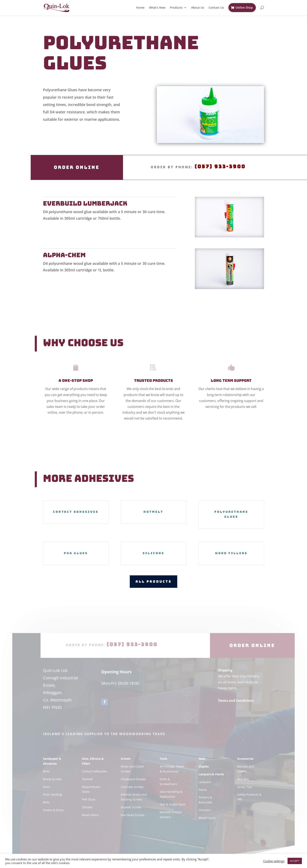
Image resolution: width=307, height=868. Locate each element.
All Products (153, 581)
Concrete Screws (132, 795)
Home (140, 8)
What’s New (157, 8)
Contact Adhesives (76, 512)
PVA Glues (76, 553)
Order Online (77, 167)
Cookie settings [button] (274, 861)
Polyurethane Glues (231, 514)
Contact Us (216, 8)
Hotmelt (153, 512)
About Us (198, 8)
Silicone (153, 553)
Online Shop (244, 7)
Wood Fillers (231, 553)
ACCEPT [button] (295, 861)
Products (176, 8)
